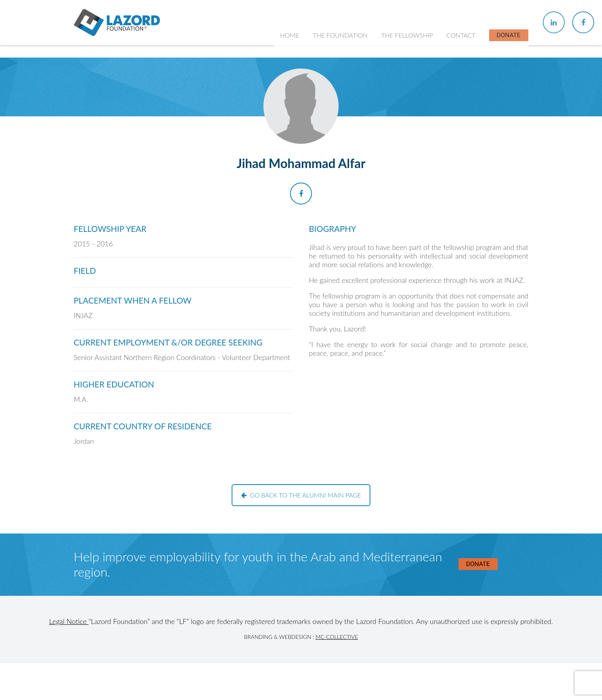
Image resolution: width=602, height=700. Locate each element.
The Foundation (342, 55)
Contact (461, 55)
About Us (331, 94)
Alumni (395, 140)
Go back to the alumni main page (301, 495)
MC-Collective (337, 637)
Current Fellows (407, 125)
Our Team (331, 125)
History (328, 110)
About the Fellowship (415, 94)
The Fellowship (408, 55)
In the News (402, 156)
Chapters (398, 110)
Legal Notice (69, 621)
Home (291, 55)
